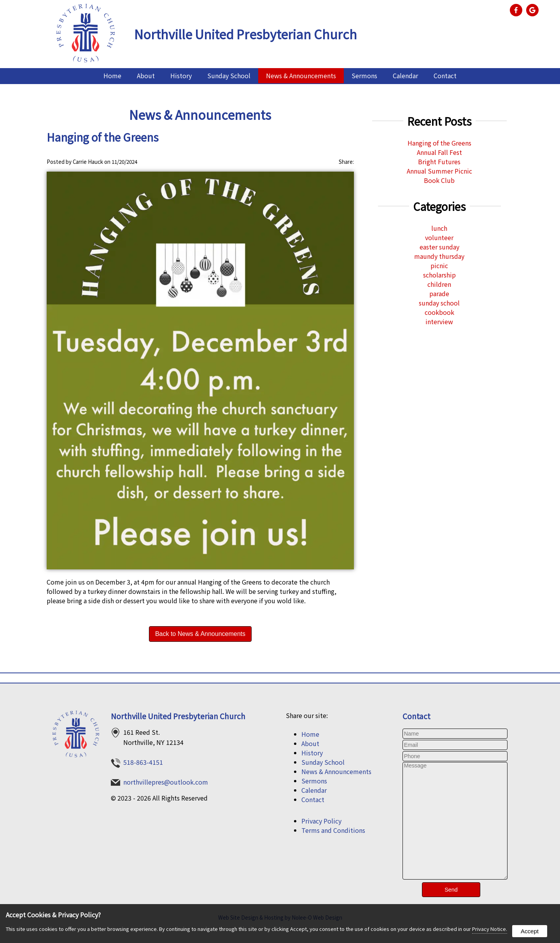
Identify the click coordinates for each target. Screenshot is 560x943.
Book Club (439, 180)
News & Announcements (301, 76)
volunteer (439, 237)
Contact (445, 76)
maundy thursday (439, 256)
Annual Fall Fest (439, 152)
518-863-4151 (143, 762)
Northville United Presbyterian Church (178, 716)
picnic (439, 265)
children (439, 284)
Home (112, 76)
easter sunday (439, 247)
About (146, 76)
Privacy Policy (321, 821)
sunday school (439, 303)
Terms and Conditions (333, 830)
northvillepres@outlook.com (166, 782)
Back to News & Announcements (200, 634)
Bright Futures (439, 162)
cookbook (439, 312)
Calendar (405, 76)
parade (439, 293)
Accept (530, 931)
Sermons (364, 76)
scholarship (439, 275)
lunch (439, 228)
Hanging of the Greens (439, 143)
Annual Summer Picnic (439, 171)
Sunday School (229, 76)
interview (439, 321)
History (181, 76)
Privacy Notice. (490, 929)
